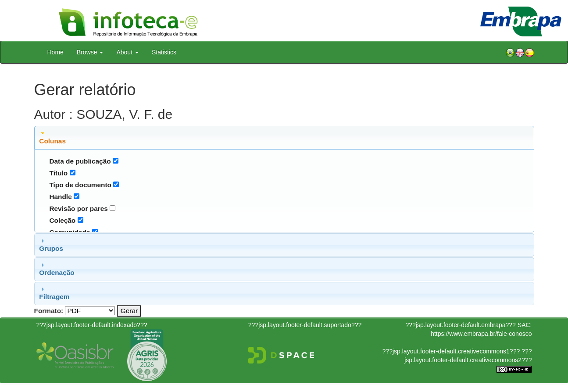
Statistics (164, 52)
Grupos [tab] (51, 245)
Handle (60, 197)
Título (58, 173)
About (127, 52)
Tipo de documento (80, 185)
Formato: (49, 311)
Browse (90, 52)
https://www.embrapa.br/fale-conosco (481, 334)
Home (55, 52)
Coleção (62, 220)
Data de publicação (80, 161)
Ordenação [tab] (57, 269)
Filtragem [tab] (54, 293)
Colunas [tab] (52, 137)
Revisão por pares (78, 208)
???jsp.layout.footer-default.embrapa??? (461, 325)
